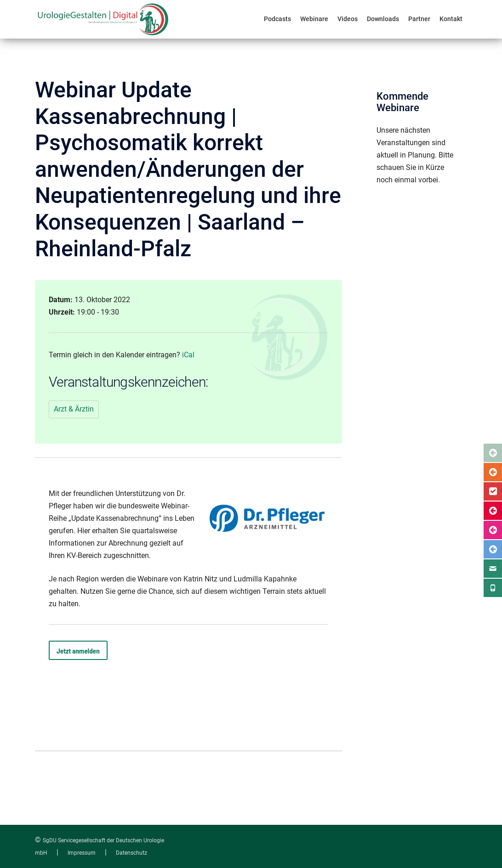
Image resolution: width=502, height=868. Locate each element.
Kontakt (451, 19)
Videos (348, 19)
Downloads (383, 19)
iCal (188, 355)
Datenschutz (131, 853)
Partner (419, 19)
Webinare (314, 19)
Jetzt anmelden (78, 651)
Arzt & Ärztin (74, 409)
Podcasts (277, 19)
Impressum (82, 853)
